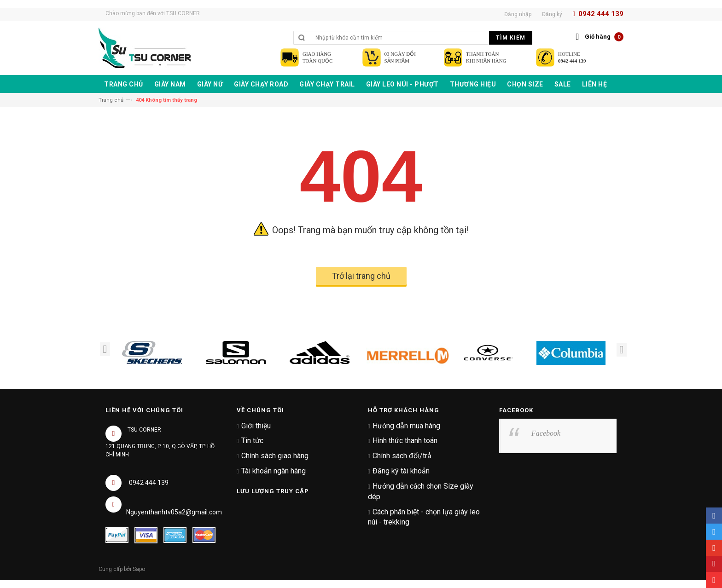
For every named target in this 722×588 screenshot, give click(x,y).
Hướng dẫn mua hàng (406, 426)
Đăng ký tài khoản (401, 471)
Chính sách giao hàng (275, 456)
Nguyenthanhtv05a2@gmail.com (174, 512)
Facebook (546, 433)
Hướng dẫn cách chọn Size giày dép (421, 491)
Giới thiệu (256, 426)
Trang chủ (111, 100)
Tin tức (252, 441)
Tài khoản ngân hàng (274, 471)
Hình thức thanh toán (405, 441)
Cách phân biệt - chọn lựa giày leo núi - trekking (424, 517)
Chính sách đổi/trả (402, 456)
